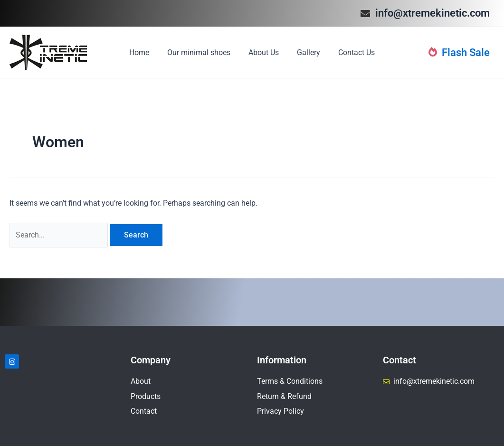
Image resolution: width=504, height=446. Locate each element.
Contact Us (351, 52)
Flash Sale (459, 52)
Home (145, 52)
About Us (264, 52)
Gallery (306, 52)
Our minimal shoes (202, 52)
